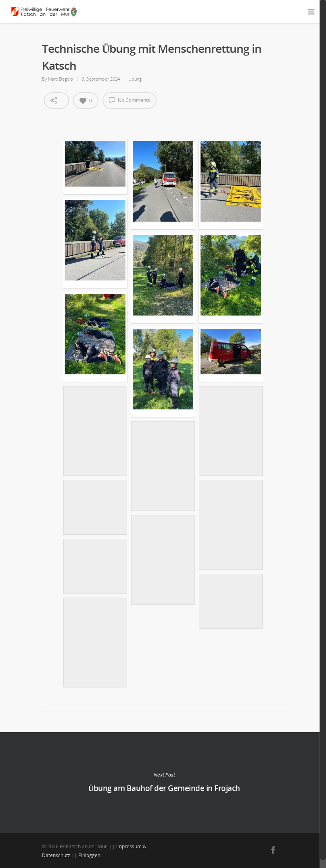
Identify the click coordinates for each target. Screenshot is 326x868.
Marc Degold (61, 79)
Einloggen (89, 855)
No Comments (130, 100)
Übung (135, 79)
